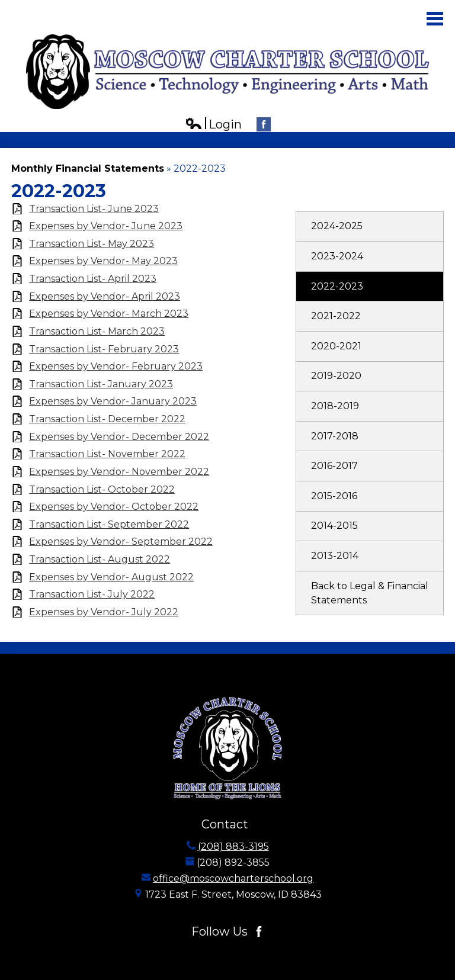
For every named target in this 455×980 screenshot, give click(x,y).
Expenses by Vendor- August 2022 (111, 577)
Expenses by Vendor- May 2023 (103, 261)
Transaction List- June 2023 (94, 209)
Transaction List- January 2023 (101, 384)
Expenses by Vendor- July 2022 (104, 612)
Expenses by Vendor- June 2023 (106, 226)
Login (213, 125)
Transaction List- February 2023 (104, 349)
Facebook (264, 126)
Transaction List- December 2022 (107, 419)
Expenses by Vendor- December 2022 (119, 437)
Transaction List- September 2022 (109, 524)
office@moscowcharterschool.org (233, 878)
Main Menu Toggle (435, 19)
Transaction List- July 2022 (92, 594)
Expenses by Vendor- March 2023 (109, 314)
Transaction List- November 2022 (107, 454)
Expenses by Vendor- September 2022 (121, 542)
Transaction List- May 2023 (92, 244)
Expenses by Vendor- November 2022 (119, 472)
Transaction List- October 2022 (102, 489)
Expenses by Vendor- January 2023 (113, 401)
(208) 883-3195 (233, 846)
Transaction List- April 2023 (93, 279)
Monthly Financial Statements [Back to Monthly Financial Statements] (88, 168)
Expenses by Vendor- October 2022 (114, 507)
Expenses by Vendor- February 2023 (116, 366)
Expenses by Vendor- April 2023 (105, 296)
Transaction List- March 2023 (97, 331)
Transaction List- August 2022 (100, 559)
